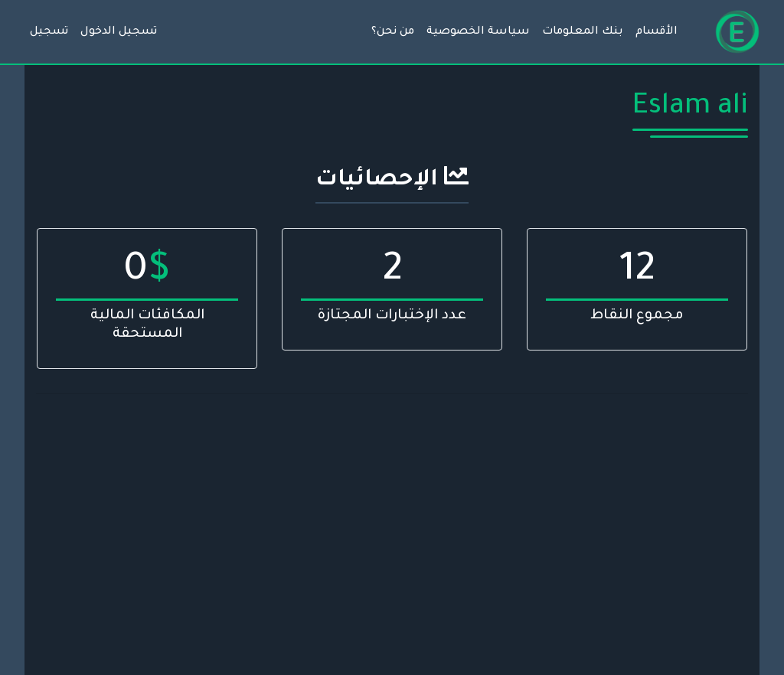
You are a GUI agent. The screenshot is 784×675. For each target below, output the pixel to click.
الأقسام (657, 32)
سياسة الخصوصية (478, 32)
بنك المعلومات (583, 32)
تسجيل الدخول (119, 32)
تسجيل (49, 32)
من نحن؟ (393, 32)
